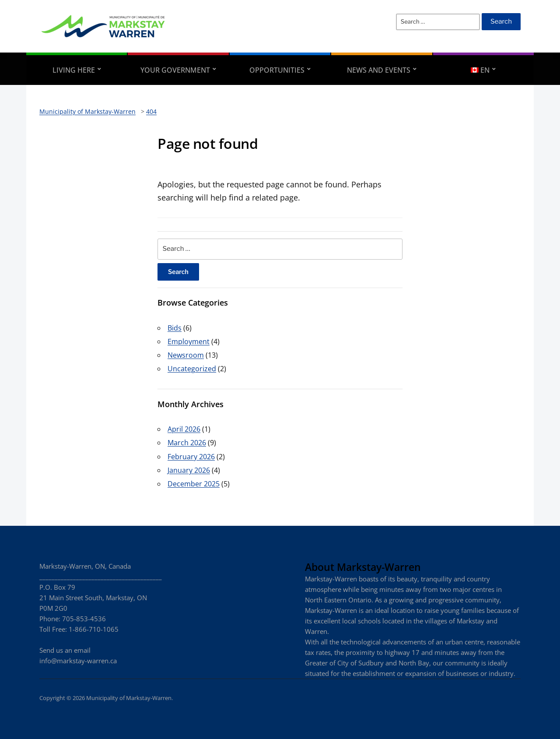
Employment (189, 341)
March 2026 (187, 443)
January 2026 (189, 470)
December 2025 (194, 484)
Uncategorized (192, 369)
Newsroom (186, 355)
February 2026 (191, 457)
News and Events (379, 70)
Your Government (175, 70)
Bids (175, 328)
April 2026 (184, 429)
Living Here (74, 70)
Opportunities (277, 70)
